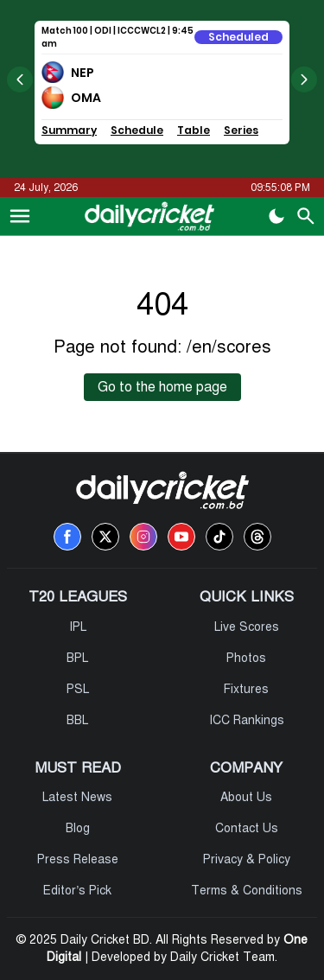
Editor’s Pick (77, 891)
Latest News (77, 797)
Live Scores (247, 627)
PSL (78, 689)
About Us (246, 797)
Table (194, 130)
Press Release (78, 859)
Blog (78, 828)
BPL (77, 658)
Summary (69, 130)
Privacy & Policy (247, 859)
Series (241, 130)
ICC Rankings (247, 720)
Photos (246, 658)
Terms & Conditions (247, 891)
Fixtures (246, 689)
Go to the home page (162, 387)
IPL (78, 627)
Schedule (137, 130)
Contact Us (247, 828)
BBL (77, 720)
